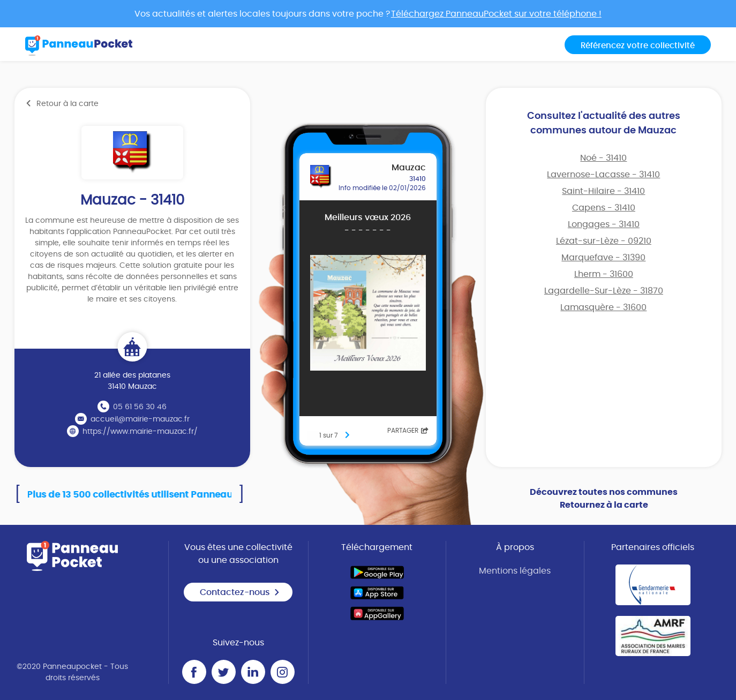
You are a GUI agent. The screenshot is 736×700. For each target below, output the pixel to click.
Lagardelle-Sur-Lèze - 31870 (604, 291)
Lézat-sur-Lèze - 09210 (604, 241)
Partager (408, 431)
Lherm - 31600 (604, 274)
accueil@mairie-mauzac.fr (140, 419)
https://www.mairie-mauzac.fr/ (140, 432)
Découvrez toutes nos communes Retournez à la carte (604, 499)
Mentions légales (515, 571)
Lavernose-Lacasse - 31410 (603, 175)
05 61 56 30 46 (140, 407)
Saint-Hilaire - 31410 (603, 191)
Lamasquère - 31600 (603, 307)
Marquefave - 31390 (603, 258)
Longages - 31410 (604, 224)
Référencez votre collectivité (638, 46)
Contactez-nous (240, 592)
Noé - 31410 (603, 158)
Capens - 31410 (604, 208)
